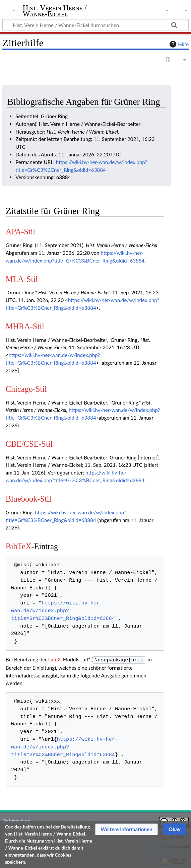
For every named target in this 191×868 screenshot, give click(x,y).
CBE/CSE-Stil (29, 444)
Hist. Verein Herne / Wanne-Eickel (55, 11)
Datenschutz (16, 820)
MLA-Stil (22, 279)
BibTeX (19, 546)
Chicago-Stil (26, 389)
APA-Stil (20, 232)
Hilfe (178, 44)
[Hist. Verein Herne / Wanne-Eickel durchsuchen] (95, 25)
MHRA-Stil (25, 326)
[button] (126, 829)
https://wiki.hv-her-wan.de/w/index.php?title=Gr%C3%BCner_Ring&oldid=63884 (63, 611)
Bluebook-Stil (28, 499)
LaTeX (54, 659)
